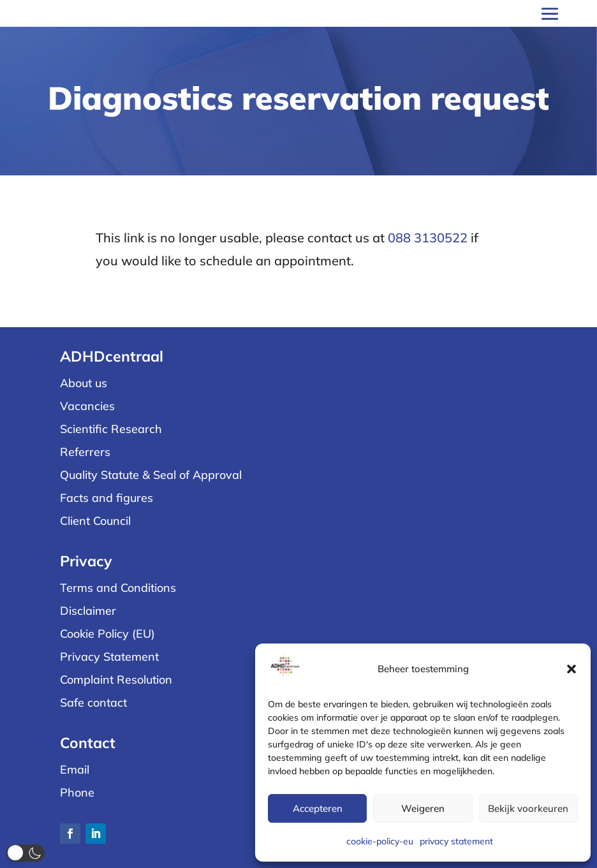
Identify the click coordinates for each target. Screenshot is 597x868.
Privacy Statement (109, 657)
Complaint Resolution (116, 680)
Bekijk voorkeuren (528, 808)
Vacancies (87, 406)
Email (75, 769)
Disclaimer (88, 611)
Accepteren (318, 808)
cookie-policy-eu (380, 841)
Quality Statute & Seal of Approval (151, 475)
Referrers (85, 452)
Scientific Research (111, 429)
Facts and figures (107, 498)
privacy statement (456, 841)
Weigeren (423, 808)
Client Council (95, 521)
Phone (77, 792)
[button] (571, 669)
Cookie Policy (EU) (107, 634)
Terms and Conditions (118, 588)
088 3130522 (428, 238)
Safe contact (93, 702)
